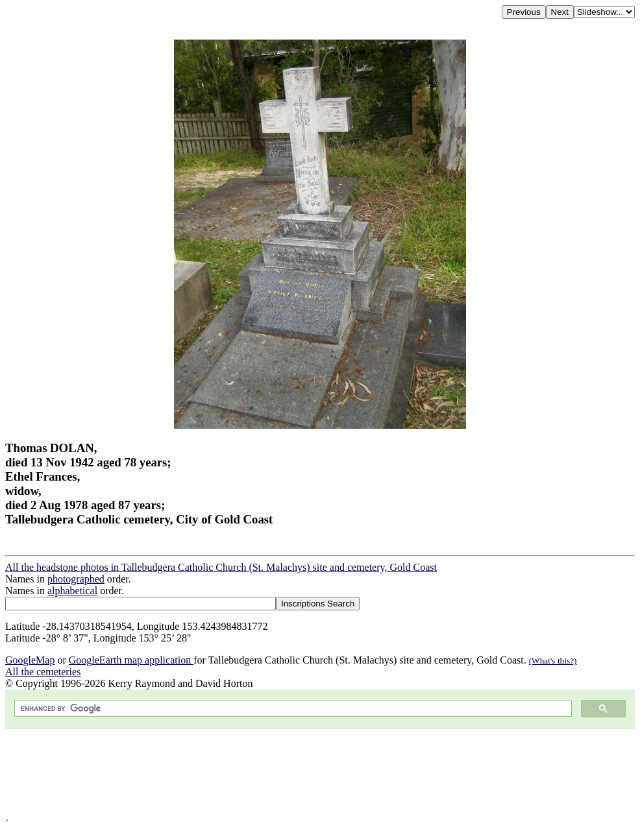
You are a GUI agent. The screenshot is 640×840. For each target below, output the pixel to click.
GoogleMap (30, 660)
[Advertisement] (320, 774)
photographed (76, 579)
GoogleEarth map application (131, 660)
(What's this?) (553, 661)
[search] (292, 709)
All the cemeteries (43, 672)
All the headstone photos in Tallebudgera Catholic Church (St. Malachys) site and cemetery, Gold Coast (221, 567)
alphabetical (72, 591)
